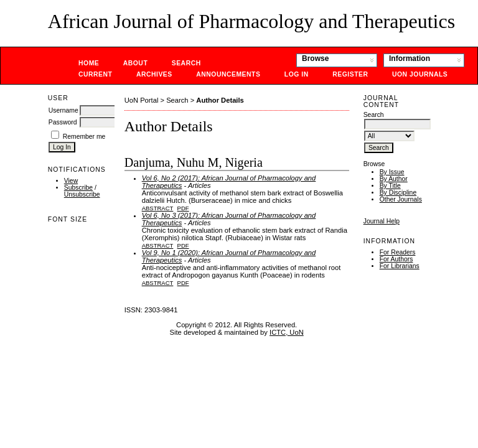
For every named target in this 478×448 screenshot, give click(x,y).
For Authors (396, 259)
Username (63, 110)
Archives (154, 74)
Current (95, 74)
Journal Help (382, 221)
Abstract (158, 208)
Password (63, 122)
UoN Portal (142, 100)
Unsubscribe (82, 194)
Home (89, 63)
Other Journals (401, 199)
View (71, 181)
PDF (183, 208)
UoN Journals (420, 74)
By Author (394, 179)
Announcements (228, 74)
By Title (390, 186)
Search (186, 63)
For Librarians (400, 266)
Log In (297, 74)
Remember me (84, 137)
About (136, 63)
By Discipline (398, 193)
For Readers (398, 252)
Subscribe (78, 188)
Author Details (220, 100)
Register (350, 74)
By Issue (392, 172)
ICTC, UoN (287, 332)
